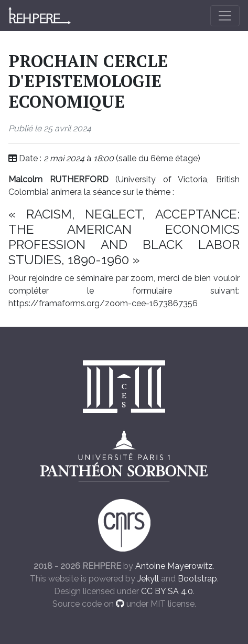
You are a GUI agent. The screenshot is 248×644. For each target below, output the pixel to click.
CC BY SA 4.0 (167, 591)
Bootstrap (197, 579)
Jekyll (148, 579)
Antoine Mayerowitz (174, 566)
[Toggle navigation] (225, 16)
